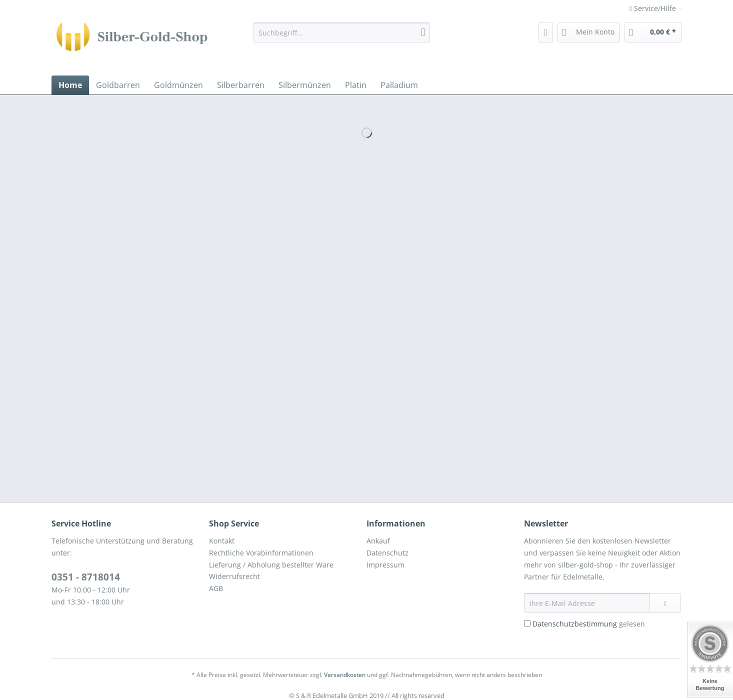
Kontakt (222, 541)
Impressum (385, 565)
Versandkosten (345, 675)
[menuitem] (342, 37)
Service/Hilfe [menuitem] (654, 8)
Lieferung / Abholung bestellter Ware (271, 565)
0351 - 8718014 (86, 577)
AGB (216, 588)
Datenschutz (387, 553)
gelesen (589, 624)
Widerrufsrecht (234, 576)
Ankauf (378, 541)
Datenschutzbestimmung (575, 624)
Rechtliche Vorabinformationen (261, 553)
